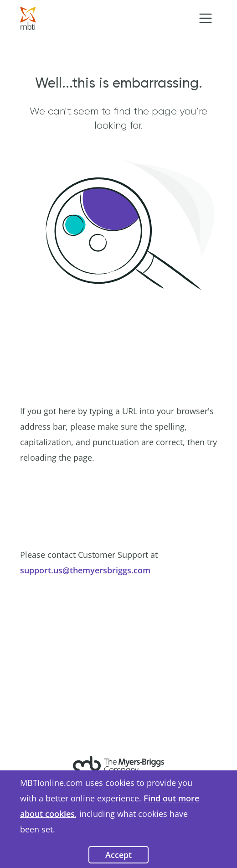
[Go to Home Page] (28, 17)
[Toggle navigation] (206, 18)
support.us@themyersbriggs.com (85, 570)
